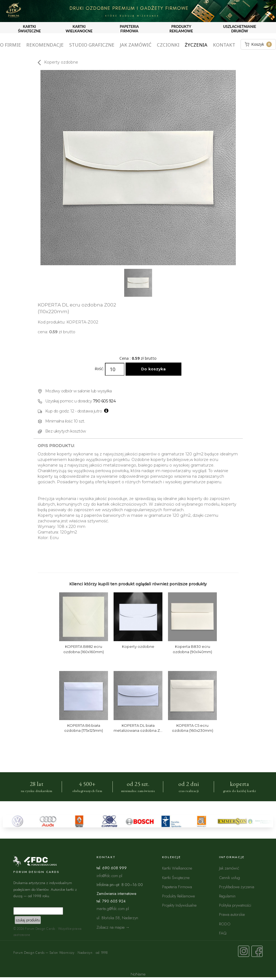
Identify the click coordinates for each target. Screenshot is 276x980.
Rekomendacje (45, 45)
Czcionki (168, 45)
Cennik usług (230, 878)
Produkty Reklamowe (178, 896)
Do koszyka (153, 369)
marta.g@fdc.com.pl (113, 908)
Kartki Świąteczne (176, 878)
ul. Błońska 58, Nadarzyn (117, 918)
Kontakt (224, 45)
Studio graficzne (92, 45)
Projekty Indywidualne (179, 905)
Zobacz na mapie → (113, 927)
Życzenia (196, 45)
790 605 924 (104, 401)
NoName (138, 974)
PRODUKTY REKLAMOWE (181, 29)
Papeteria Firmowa (177, 887)
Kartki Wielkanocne (177, 868)
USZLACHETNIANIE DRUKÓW (239, 29)
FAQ (223, 933)
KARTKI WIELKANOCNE (79, 29)
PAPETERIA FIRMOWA (129, 29)
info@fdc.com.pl (109, 876)
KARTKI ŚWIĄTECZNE (30, 29)
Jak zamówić (136, 45)
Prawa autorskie (232, 914)
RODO (225, 924)
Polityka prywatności (235, 905)
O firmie (10, 45)
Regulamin (227, 896)
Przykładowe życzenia (237, 887)
